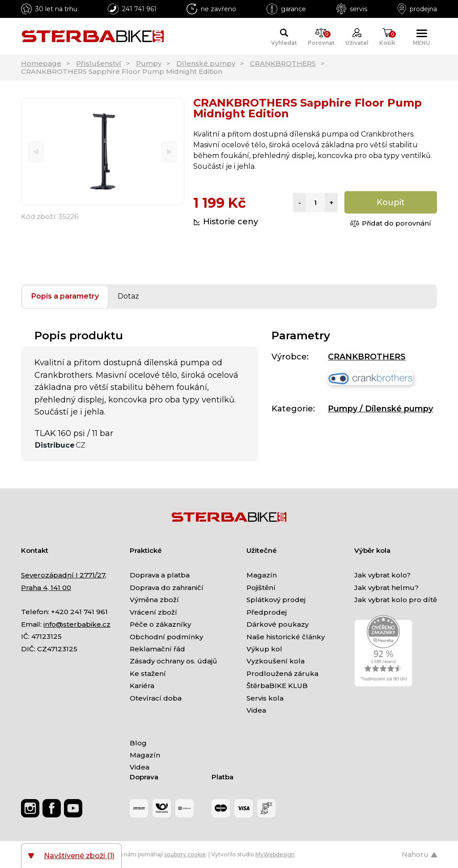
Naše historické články (286, 637)
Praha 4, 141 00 (46, 588)
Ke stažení (148, 673)
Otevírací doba (156, 698)
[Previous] (36, 152)
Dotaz (128, 296)
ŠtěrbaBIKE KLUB (277, 686)
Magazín (262, 575)
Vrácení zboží (153, 612)
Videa (256, 710)
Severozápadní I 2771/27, (64, 575)
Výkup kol (264, 649)
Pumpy (149, 63)
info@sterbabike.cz (77, 624)
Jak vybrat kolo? (382, 575)
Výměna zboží (154, 600)
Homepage (41, 63)
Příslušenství (99, 63)
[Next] (169, 152)
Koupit (391, 202)
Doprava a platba (160, 575)
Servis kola (265, 698)
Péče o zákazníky (160, 624)
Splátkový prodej (276, 600)
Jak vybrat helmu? (386, 588)
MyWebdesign (275, 854)
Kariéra (142, 686)
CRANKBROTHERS (283, 63)
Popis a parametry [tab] (65, 296)
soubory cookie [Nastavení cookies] (185, 854)
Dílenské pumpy (206, 63)
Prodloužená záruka (282, 673)
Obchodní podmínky (166, 637)
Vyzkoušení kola (276, 661)
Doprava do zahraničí (167, 588)
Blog (138, 743)
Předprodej (267, 612)
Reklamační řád (157, 649)
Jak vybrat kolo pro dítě (396, 600)
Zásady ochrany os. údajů (173, 661)
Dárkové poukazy (278, 624)
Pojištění (261, 588)
